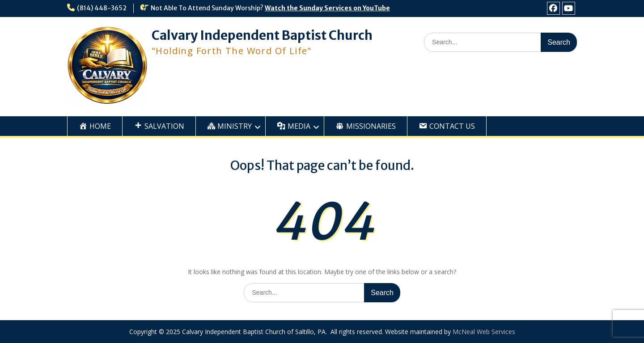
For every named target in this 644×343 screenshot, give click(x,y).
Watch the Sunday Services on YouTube (327, 8)
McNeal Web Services (484, 332)
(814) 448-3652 (102, 8)
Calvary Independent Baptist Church (262, 35)
